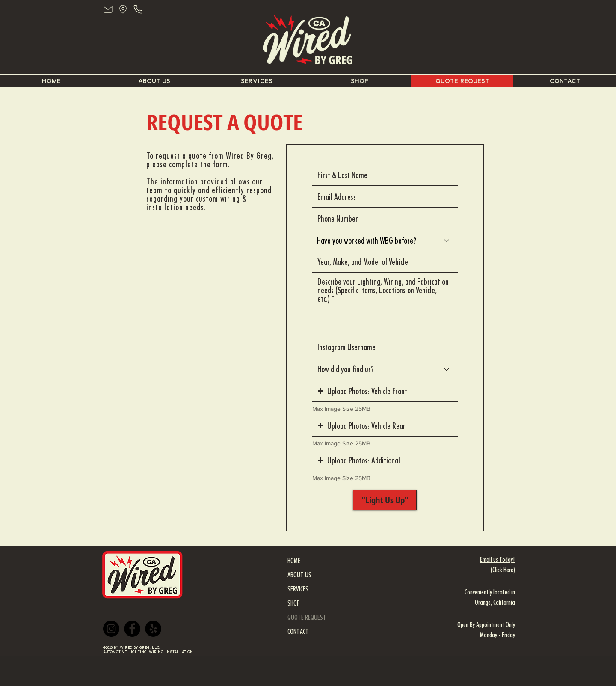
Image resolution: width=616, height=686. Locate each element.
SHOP (294, 603)
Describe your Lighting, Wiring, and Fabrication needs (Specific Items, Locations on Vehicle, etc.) (383, 290)
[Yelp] (153, 629)
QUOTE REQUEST (307, 617)
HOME (294, 561)
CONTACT (298, 631)
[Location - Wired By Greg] (123, 9)
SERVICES (298, 589)
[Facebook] (132, 629)
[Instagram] (111, 629)
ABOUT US (299, 575)
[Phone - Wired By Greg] (138, 9)
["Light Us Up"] (385, 500)
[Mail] (108, 9)
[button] (385, 391)
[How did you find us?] (385, 369)
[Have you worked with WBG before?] (385, 241)
